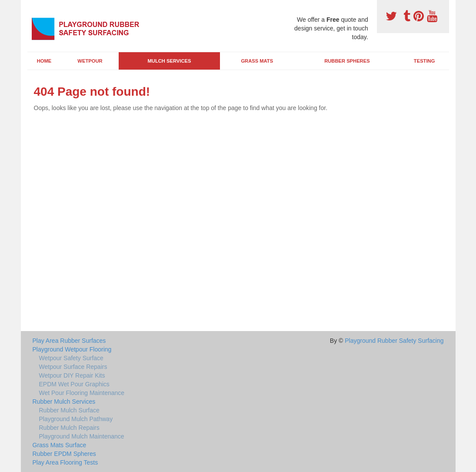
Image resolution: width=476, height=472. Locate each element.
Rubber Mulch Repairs (69, 428)
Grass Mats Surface (60, 445)
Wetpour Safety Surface (71, 358)
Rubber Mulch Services (64, 402)
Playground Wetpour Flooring (72, 349)
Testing (424, 61)
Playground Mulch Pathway (76, 419)
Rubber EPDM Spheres (64, 454)
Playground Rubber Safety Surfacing (394, 341)
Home (44, 61)
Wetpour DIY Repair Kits (72, 375)
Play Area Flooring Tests (65, 462)
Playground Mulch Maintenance (82, 436)
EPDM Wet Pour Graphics (74, 384)
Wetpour (90, 61)
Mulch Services (170, 61)
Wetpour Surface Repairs (73, 367)
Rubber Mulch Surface (69, 410)
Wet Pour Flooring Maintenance (82, 393)
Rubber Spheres (347, 61)
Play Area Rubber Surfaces (69, 341)
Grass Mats (257, 61)
